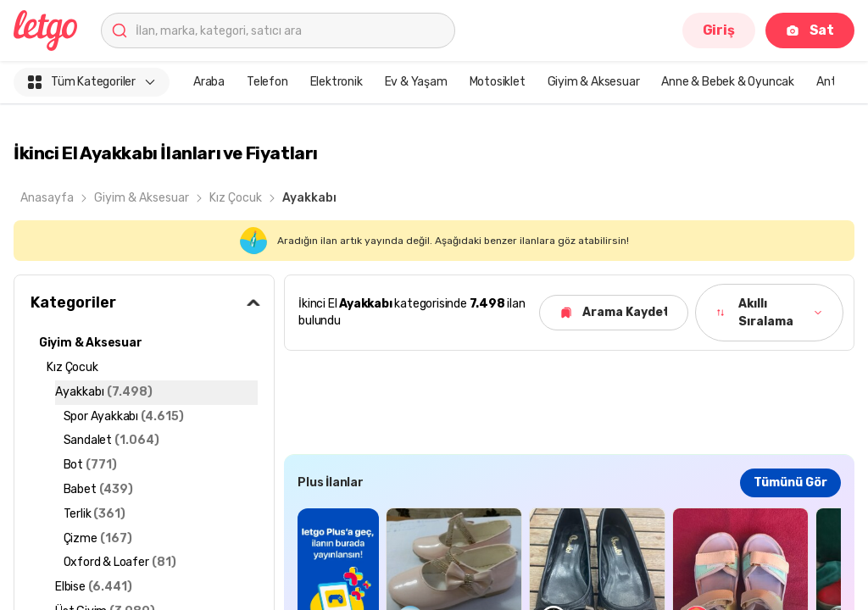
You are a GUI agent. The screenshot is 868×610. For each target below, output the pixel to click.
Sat (810, 30)
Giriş (719, 30)
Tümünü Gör (790, 482)
